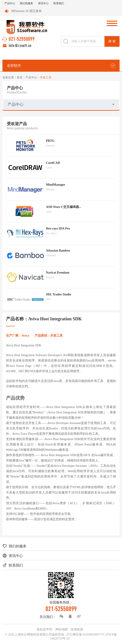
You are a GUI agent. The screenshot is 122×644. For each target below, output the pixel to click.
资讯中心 (43, 3)
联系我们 (59, 3)
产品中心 (10, 3)
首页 (20, 77)
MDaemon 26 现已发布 (27, 11)
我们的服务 (26, 3)
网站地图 (62, 629)
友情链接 (77, 629)
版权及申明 (44, 629)
